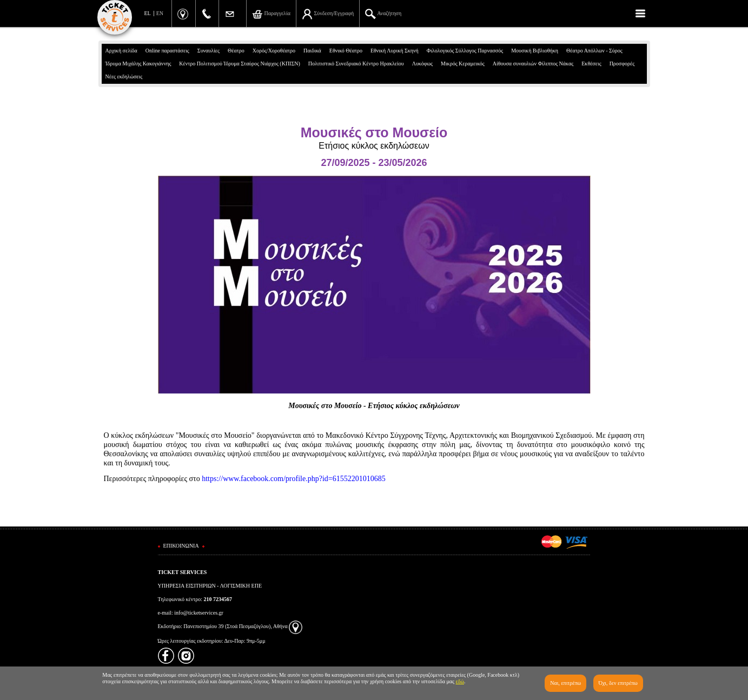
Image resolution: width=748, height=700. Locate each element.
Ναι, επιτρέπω (565, 683)
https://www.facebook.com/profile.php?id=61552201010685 (293, 479)
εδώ (460, 681)
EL (148, 13)
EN (160, 13)
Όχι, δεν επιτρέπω (618, 683)
